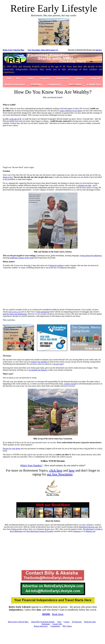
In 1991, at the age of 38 (12, 119)
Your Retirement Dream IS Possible (40, 531)
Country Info (57, 624)
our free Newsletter (60, 474)
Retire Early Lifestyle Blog (13, 50)
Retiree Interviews (41, 626)
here (72, 470)
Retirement (46, 624)
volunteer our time (84, 185)
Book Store (58, 614)
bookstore (77, 531)
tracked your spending (39, 362)
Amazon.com (90, 531)
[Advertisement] (53, 552)
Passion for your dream (12, 449)
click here (56, 470)
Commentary (55, 626)
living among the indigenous (91, 256)
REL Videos (67, 626)
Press (59, 622)
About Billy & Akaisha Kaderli (43, 622)
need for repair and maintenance (15, 314)
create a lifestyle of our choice (71, 111)
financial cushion (56, 265)
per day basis (58, 364)
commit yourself (70, 384)
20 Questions (77, 622)
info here (99, 50)
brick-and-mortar (43, 312)
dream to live (8, 177)
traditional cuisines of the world (22, 258)
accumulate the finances (38, 370)
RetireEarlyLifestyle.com (88, 527)
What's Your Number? (31, 465)
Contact (67, 622)
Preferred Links (90, 622)
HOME (46, 614)
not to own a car (14, 312)
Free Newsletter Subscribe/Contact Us (43, 50)
